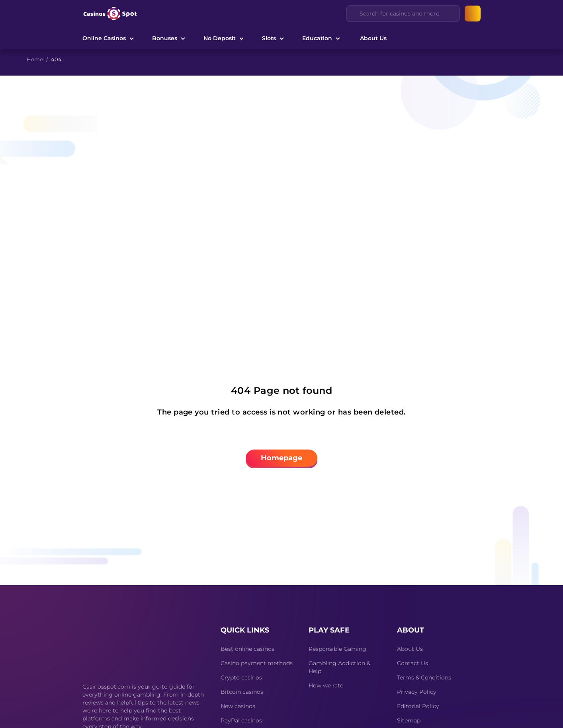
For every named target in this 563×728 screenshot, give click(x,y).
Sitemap (409, 720)
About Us (373, 38)
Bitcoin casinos (242, 692)
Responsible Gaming (337, 649)
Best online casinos (247, 649)
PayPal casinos (241, 720)
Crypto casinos (241, 677)
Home (35, 59)
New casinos (238, 706)
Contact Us (412, 663)
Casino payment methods (257, 663)
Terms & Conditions (424, 677)
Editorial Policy (418, 706)
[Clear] (449, 14)
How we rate (326, 685)
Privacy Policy (417, 692)
